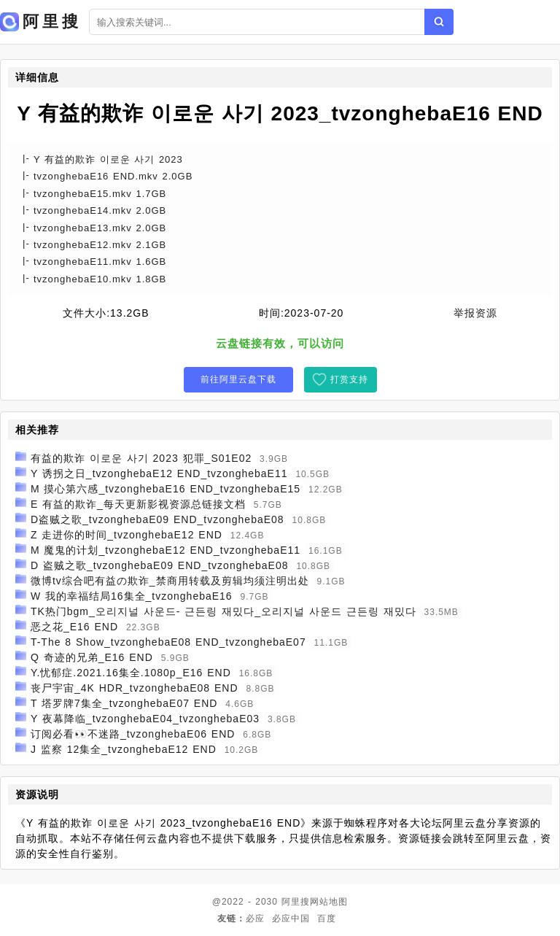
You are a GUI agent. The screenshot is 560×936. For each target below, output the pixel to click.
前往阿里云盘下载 (238, 379)
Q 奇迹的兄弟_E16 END (92, 657)
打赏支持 (349, 379)
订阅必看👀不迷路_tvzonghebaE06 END (133, 734)
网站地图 (329, 902)
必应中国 (291, 918)
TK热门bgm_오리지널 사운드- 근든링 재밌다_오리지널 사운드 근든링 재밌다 (223, 611)
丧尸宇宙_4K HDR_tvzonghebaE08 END (135, 688)
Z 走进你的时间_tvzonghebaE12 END (127, 535)
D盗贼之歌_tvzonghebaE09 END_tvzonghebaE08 (157, 519)
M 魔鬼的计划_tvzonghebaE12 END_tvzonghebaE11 (166, 550)
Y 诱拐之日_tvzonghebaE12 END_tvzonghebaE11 (159, 473)
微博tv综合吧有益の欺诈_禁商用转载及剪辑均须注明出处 (170, 581)
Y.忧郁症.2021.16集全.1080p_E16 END (131, 673)
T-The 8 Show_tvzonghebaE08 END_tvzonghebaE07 (168, 642)
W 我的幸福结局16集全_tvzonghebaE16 (132, 596)
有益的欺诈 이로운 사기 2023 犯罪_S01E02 (141, 458)
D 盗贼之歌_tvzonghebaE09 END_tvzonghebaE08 (160, 565)
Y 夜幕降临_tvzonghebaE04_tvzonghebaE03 (145, 719)
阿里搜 (296, 902)
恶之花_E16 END (74, 627)
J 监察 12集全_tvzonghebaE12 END (124, 749)
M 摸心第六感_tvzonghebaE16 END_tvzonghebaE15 (166, 489)
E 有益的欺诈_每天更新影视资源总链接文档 (138, 504)
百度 (327, 918)
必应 (255, 918)
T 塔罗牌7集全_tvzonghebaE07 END (124, 703)
